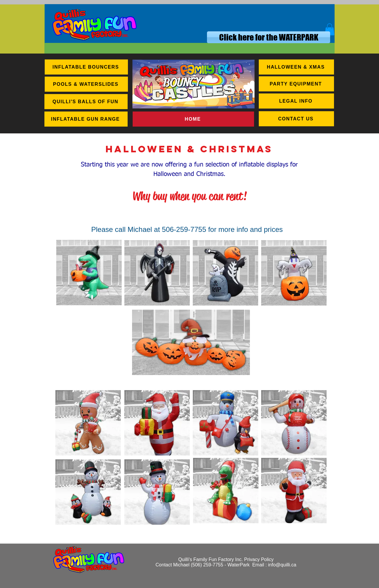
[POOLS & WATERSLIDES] (86, 84)
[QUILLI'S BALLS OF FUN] (86, 102)
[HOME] (193, 119)
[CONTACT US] (296, 119)
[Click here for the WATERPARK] (269, 37)
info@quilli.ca (282, 565)
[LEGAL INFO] (296, 101)
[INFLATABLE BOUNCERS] (86, 67)
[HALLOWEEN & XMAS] (296, 67)
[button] (330, 29)
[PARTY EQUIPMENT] (296, 84)
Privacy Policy (259, 559)
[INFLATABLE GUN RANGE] (86, 119)
